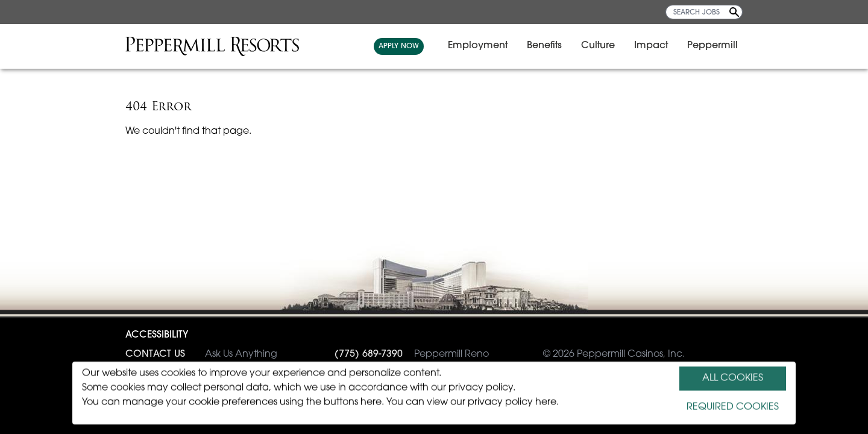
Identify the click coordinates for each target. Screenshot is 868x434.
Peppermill (712, 46)
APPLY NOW (399, 46)
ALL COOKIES (733, 379)
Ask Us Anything (201, 354)
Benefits (544, 46)
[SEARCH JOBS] (704, 12)
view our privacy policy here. (493, 403)
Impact (651, 46)
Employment (478, 46)
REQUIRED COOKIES (733, 407)
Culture (598, 46)
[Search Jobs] (734, 12)
